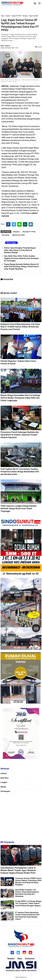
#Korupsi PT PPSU (29, 232)
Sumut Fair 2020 (33, 16)
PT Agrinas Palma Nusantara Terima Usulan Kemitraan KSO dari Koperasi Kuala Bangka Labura (27, 916)
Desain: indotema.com (21, 977)
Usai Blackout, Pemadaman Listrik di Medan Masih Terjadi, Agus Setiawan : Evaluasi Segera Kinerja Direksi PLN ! (19, 870)
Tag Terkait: (6, 232)
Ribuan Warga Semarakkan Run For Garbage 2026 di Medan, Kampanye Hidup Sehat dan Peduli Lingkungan (20, 398)
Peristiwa (25, 16)
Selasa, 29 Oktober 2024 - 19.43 (9, 48)
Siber (20, 959)
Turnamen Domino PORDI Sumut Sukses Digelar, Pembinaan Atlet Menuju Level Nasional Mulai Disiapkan (28, 882)
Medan (3, 787)
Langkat (4, 782)
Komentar (38, 47)
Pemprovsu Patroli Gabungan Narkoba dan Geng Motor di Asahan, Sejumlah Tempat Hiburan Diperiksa (20, 435)
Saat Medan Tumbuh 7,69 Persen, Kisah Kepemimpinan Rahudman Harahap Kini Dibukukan (27, 893)
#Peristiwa (6, 235)
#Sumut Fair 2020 (18, 235)
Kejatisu (8, 16)
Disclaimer (30, 959)
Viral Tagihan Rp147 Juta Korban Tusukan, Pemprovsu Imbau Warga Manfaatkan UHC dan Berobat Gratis (20, 472)
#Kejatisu (16, 232)
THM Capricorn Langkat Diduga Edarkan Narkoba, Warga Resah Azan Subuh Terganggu (19, 508)
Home (3, 16)
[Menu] (40, 3)
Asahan (4, 773)
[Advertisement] (21, 816)
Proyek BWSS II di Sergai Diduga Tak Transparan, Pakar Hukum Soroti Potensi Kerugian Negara (28, 903)
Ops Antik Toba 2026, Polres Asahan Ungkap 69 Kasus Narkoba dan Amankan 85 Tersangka (21, 258)
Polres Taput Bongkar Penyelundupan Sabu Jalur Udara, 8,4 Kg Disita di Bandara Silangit (20, 250)
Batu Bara (5, 778)
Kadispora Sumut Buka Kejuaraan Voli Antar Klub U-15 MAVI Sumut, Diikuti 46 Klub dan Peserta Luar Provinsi (20, 327)
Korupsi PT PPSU (16, 16)
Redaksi (11, 959)
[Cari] (35, 3)
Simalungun (5, 791)
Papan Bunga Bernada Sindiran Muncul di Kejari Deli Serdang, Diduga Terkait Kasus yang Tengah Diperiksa (21, 267)
